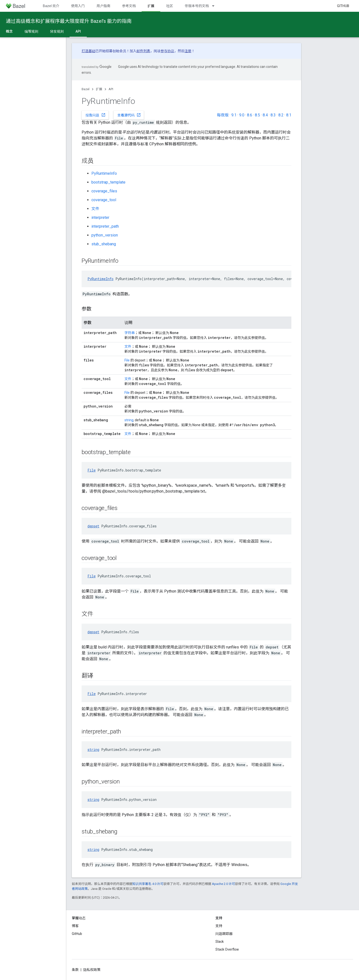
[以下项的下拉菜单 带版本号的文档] (215, 6)
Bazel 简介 (51, 6)
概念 (9, 31)
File (127, 360)
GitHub (343, 6)
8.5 (257, 115)
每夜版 (223, 115)
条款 (75, 970)
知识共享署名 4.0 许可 (148, 884)
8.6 (250, 115)
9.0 (242, 115)
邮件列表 (143, 51)
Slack (220, 942)
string (129, 420)
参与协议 (167, 51)
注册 (188, 51)
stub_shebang (104, 244)
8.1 (289, 115)
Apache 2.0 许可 (223, 884)
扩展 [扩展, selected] (151, 6)
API (111, 89)
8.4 (265, 115)
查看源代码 (129, 115)
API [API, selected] (78, 31)
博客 (75, 926)
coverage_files (104, 191)
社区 (170, 6)
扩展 (99, 89)
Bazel (86, 89)
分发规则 (57, 31)
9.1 (234, 115)
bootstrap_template (108, 182)
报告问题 (96, 115)
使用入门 (78, 6)
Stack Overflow (227, 949)
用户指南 (103, 6)
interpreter (100, 217)
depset (93, 526)
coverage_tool (104, 200)
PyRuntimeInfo (104, 173)
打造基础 (88, 51)
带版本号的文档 (197, 6)
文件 (95, 209)
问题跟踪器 (224, 934)
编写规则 (31, 31)
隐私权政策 (92, 970)
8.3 (273, 115)
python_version (105, 235)
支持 (219, 926)
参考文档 (129, 6)
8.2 (281, 115)
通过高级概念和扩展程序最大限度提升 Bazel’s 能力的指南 (69, 21)
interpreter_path (105, 226)
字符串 (130, 333)
